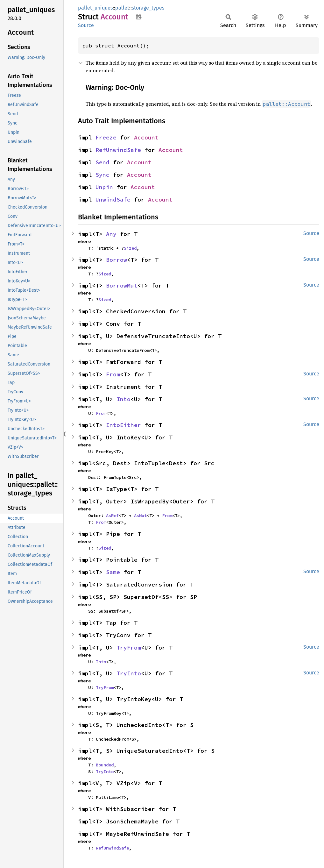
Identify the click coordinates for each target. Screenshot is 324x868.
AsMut (140, 516)
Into (123, 399)
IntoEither (123, 425)
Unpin (104, 187)
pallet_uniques (95, 8)
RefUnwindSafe (118, 150)
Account (146, 137)
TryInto (129, 673)
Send (102, 162)
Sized (130, 248)
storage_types (148, 8)
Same (113, 572)
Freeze (106, 137)
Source (86, 25)
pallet (122, 8)
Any (111, 234)
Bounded (105, 765)
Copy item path (139, 17)
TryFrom (129, 647)
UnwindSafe (113, 199)
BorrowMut (122, 285)
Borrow (116, 260)
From (113, 374)
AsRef (112, 516)
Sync (102, 175)
